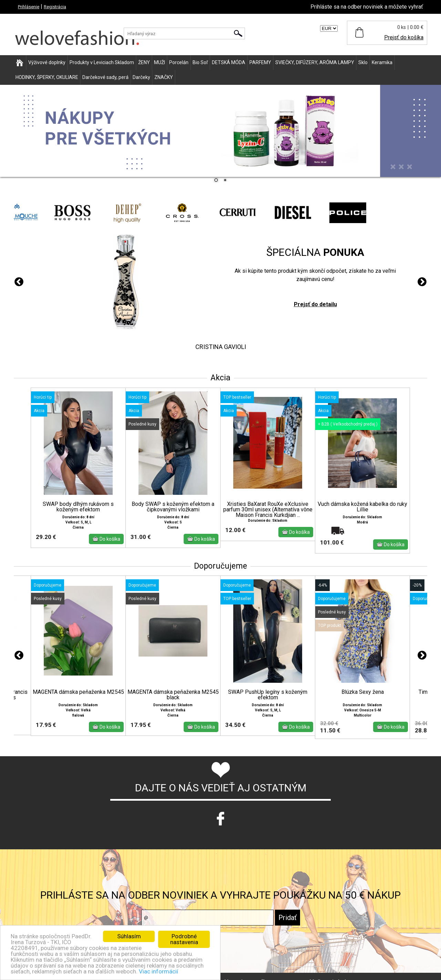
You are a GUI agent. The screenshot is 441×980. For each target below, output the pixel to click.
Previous (19, 282)
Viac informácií (158, 971)
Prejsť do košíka (404, 37)
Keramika (382, 62)
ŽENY (144, 62)
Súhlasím (129, 936)
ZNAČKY (164, 77)
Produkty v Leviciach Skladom (102, 62)
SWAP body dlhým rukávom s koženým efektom (78, 507)
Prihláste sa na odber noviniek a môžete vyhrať (367, 7)
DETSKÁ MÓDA (229, 62)
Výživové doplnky (47, 62)
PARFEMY (260, 62)
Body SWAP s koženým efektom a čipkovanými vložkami (173, 507)
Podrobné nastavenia (184, 939)
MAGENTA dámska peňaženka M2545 (78, 692)
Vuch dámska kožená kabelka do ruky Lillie (362, 507)
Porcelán (179, 62)
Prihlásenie (29, 7)
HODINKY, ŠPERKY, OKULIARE (47, 77)
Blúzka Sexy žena (363, 692)
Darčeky (141, 77)
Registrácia (55, 7)
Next (422, 282)
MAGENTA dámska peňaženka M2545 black (173, 695)
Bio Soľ (200, 62)
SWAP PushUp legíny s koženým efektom (268, 695)
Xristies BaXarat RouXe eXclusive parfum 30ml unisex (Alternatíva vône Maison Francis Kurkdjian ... (268, 510)
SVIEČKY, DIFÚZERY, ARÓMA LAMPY (315, 62)
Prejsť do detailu (315, 304)
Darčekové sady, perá (105, 77)
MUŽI (160, 62)
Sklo (363, 62)
